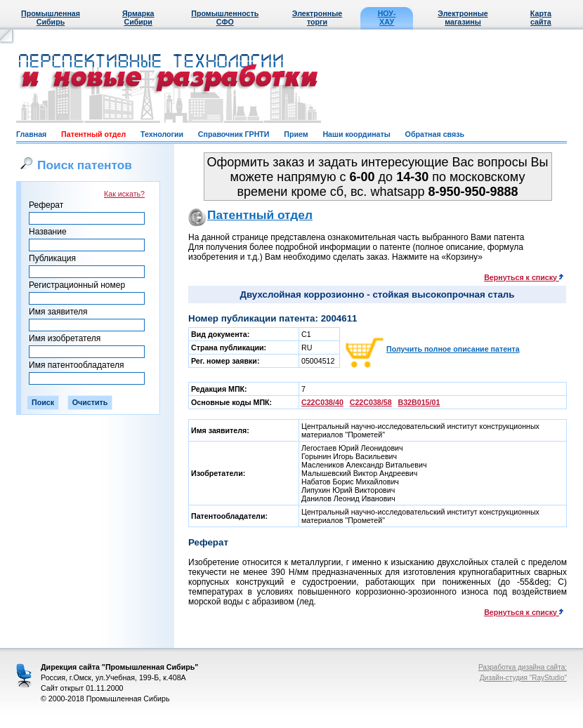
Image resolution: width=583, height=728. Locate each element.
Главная (31, 134)
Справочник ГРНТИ (234, 134)
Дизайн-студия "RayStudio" (523, 678)
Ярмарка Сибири (138, 18)
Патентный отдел (93, 134)
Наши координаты (356, 134)
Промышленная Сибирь (51, 18)
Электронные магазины (463, 18)
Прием (296, 134)
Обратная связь (435, 134)
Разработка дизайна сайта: (523, 667)
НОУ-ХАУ (387, 18)
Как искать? (124, 194)
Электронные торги (317, 18)
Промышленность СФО (225, 18)
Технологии (162, 134)
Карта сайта (541, 18)
